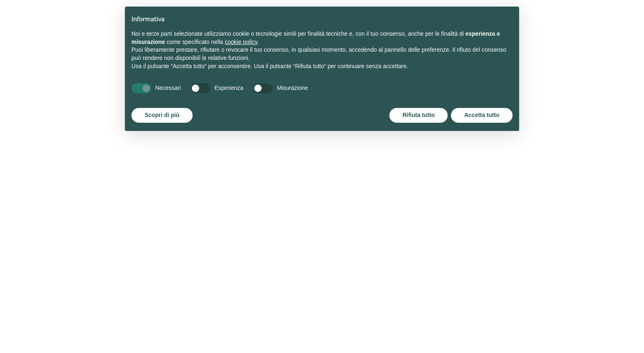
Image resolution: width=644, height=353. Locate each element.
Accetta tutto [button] (482, 115)
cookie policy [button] (241, 42)
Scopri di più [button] (162, 115)
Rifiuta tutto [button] (419, 115)
